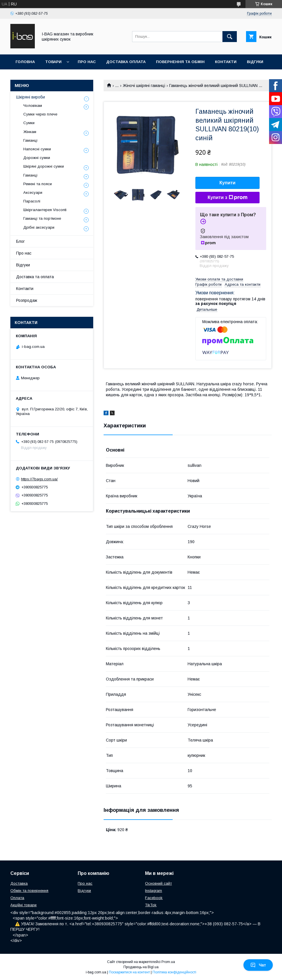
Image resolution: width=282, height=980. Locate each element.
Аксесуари (33, 193)
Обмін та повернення (29, 891)
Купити (228, 183)
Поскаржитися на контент (129, 972)
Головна (25, 62)
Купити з (227, 198)
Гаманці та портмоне (42, 218)
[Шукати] (230, 37)
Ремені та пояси (38, 184)
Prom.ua (168, 962)
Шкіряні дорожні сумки (44, 166)
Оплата (17, 898)
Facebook (154, 898)
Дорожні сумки (37, 158)
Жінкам (30, 132)
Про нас (87, 62)
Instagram (154, 891)
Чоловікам (33, 106)
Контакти (226, 62)
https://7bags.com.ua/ (39, 479)
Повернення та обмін (180, 62)
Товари (53, 62)
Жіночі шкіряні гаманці (144, 86)
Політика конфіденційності (174, 972)
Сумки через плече (40, 114)
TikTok (151, 905)
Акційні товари (23, 905)
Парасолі (32, 201)
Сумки (29, 123)
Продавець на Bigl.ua (141, 967)
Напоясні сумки (37, 149)
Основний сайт (158, 883)
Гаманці (30, 140)
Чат (258, 965)
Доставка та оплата (35, 277)
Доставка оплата (126, 62)
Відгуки (255, 62)
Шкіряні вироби (31, 97)
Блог (20, 241)
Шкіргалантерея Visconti (45, 210)
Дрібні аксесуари (39, 227)
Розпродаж (27, 300)
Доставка (19, 883)
